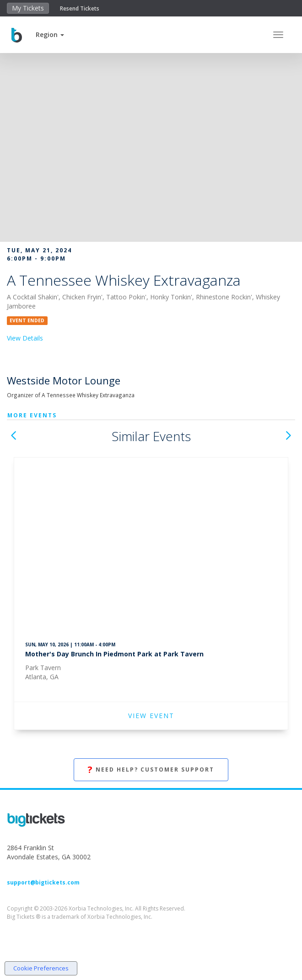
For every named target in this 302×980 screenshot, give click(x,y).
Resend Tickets (80, 8)
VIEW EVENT (151, 716)
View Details (25, 338)
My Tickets (28, 8)
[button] (50, 35)
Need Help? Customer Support (151, 770)
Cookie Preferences (41, 968)
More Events (32, 415)
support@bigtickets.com (43, 882)
